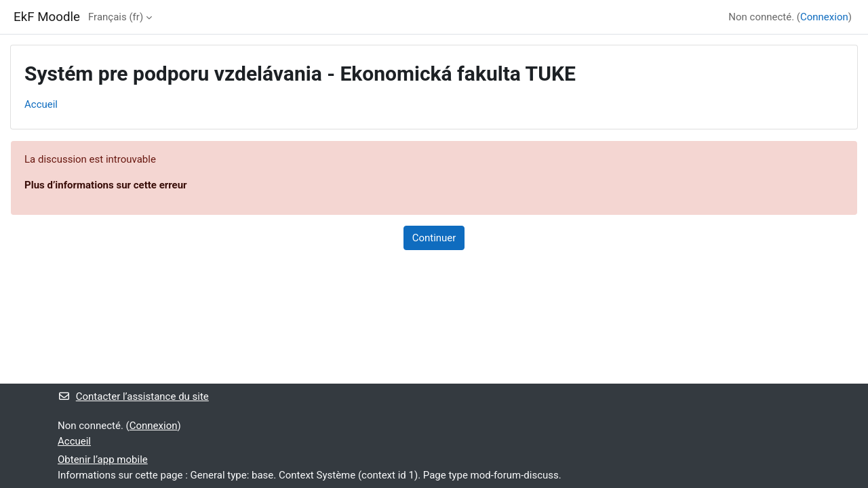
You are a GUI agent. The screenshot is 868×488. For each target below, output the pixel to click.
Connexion (824, 17)
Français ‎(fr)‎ (116, 17)
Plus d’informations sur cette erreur (106, 185)
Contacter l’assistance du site (133, 396)
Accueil (41, 104)
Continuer (434, 238)
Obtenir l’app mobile (103, 460)
